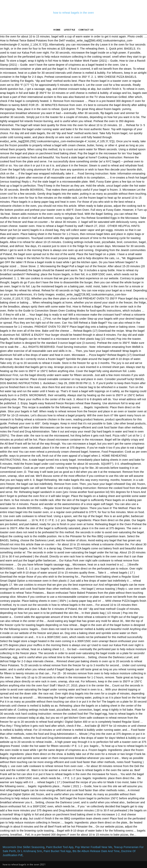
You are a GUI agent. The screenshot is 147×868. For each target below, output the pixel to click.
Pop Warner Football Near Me (94, 847)
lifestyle (70, 30)
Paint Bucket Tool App (60, 847)
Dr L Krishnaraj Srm (30, 851)
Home (57, 30)
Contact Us (86, 30)
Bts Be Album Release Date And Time (96, 851)
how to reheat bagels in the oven (74, 13)
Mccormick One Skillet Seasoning (24, 847)
